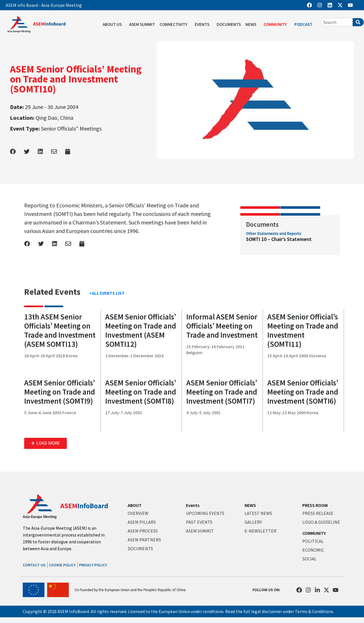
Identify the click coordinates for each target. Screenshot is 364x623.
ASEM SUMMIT (142, 24)
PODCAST (305, 24)
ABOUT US (114, 24)
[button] (45, 443)
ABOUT (135, 505)
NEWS (252, 24)
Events (193, 505)
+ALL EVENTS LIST (107, 293)
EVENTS (203, 24)
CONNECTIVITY (175, 24)
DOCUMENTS (229, 24)
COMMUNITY (277, 24)
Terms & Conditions (314, 611)
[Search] (358, 22)
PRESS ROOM (315, 505)
